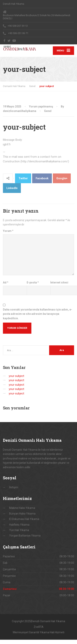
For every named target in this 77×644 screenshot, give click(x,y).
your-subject (16, 376)
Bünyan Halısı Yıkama (22, 514)
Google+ (62, 178)
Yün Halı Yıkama (19, 530)
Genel (48, 111)
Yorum (8, 231)
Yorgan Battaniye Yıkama (25, 536)
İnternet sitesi (59, 282)
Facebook (42, 178)
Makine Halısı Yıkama (22, 508)
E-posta (33, 282)
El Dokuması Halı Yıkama (24, 519)
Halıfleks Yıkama (19, 525)
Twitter (23, 178)
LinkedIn (12, 188)
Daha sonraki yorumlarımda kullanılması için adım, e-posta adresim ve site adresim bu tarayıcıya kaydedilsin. (38, 314)
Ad (6, 282)
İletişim (14, 487)
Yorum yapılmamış (41, 106)
